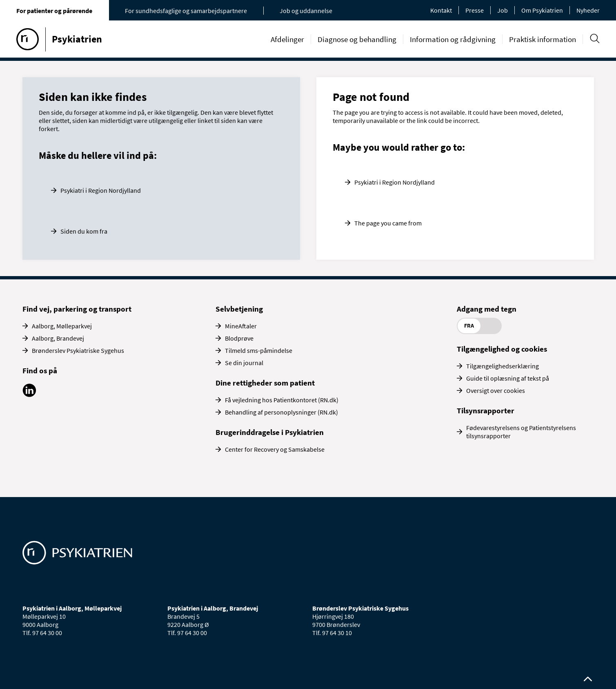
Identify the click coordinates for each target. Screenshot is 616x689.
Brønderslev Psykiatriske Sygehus (78, 350)
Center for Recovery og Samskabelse (275, 449)
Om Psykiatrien (542, 10)
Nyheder (588, 10)
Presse (475, 10)
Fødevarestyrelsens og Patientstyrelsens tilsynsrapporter (521, 432)
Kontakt (441, 10)
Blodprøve (239, 338)
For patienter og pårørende (54, 11)
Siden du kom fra (84, 231)
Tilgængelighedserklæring (503, 366)
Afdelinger (287, 39)
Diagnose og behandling (357, 39)
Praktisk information (543, 39)
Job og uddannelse (306, 11)
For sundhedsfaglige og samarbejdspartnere (186, 11)
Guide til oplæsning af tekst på (508, 378)
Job (503, 10)
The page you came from (388, 223)
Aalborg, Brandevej (58, 338)
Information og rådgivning (453, 39)
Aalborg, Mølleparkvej (62, 326)
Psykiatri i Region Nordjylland (101, 190)
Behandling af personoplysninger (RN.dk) (281, 412)
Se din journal (244, 363)
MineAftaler (241, 326)
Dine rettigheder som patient (265, 383)
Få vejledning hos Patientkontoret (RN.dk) (282, 400)
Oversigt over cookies (496, 390)
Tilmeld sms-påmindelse (259, 350)
